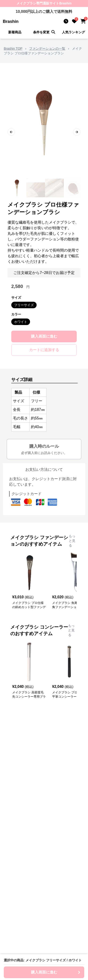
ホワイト (21, 322)
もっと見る (72, 541)
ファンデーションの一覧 (47, 48)
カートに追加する (44, 350)
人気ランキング (73, 32)
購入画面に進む (44, 336)
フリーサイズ (24, 305)
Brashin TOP (13, 48)
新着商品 (15, 32)
